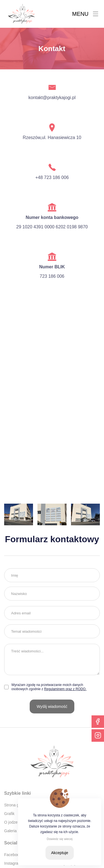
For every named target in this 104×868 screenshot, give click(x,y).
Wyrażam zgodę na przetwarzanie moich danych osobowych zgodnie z (49, 687)
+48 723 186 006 (52, 177)
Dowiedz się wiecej (60, 839)
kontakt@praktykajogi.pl (52, 98)
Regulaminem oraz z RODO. (65, 689)
